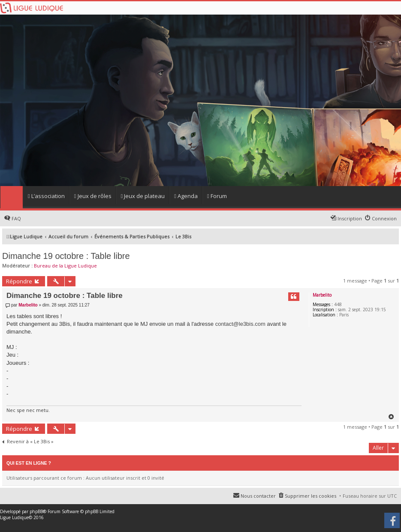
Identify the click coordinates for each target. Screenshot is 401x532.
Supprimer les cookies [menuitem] (311, 496)
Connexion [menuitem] (384, 218)
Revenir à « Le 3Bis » (30, 442)
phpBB (36, 511)
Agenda (186, 196)
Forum (217, 196)
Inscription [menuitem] (350, 218)
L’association (46, 196)
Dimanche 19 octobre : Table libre (66, 256)
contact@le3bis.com (240, 324)
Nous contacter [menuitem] (258, 496)
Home (11, 197)
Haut (392, 417)
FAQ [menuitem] (16, 218)
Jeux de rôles (93, 196)
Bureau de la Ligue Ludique (65, 266)
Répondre (19, 281)
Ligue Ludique (14, 517)
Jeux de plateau (143, 196)
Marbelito (322, 295)
